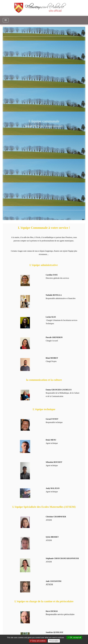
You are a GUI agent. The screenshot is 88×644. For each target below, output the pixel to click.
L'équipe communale (54, 126)
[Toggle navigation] (6, 20)
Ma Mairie (38, 126)
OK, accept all (74, 637)
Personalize (54, 641)
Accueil (29, 126)
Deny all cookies (38, 641)
